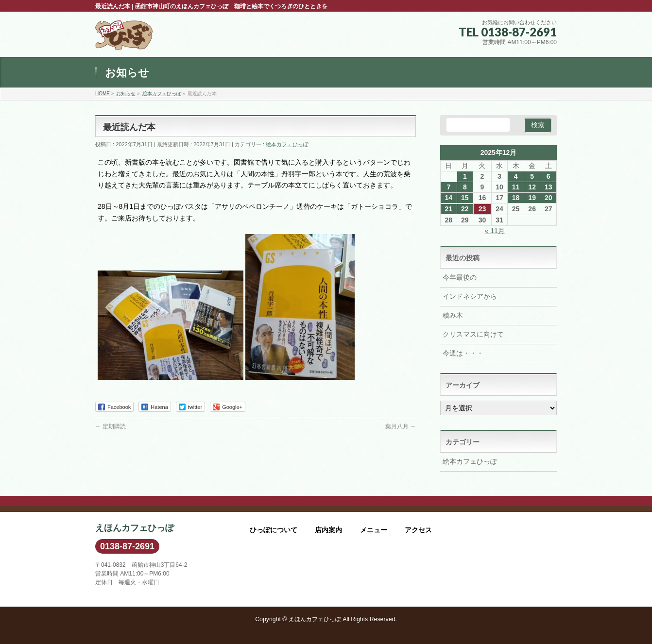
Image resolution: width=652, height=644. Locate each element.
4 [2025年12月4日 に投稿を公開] (516, 176)
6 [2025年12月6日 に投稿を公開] (549, 176)
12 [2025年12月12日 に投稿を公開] (532, 187)
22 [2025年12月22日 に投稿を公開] (465, 209)
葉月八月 (401, 426)
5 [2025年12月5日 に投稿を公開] (532, 176)
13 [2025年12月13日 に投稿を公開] (549, 187)
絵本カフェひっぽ (287, 144)
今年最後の (460, 277)
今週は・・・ (463, 353)
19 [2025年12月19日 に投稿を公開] (532, 198)
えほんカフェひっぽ (315, 619)
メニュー (374, 530)
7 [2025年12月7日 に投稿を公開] (448, 187)
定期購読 (111, 426)
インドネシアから (470, 296)
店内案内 (328, 530)
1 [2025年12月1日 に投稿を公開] (465, 176)
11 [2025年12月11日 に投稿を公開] (516, 187)
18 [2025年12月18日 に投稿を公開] (516, 198)
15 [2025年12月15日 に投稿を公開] (465, 198)
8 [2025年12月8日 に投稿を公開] (465, 187)
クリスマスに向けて (473, 334)
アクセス (418, 530)
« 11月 (495, 231)
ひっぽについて (274, 530)
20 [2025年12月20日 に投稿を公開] (549, 198)
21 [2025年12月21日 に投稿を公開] (448, 209)
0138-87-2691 (127, 546)
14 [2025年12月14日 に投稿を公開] (448, 198)
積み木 (453, 315)
